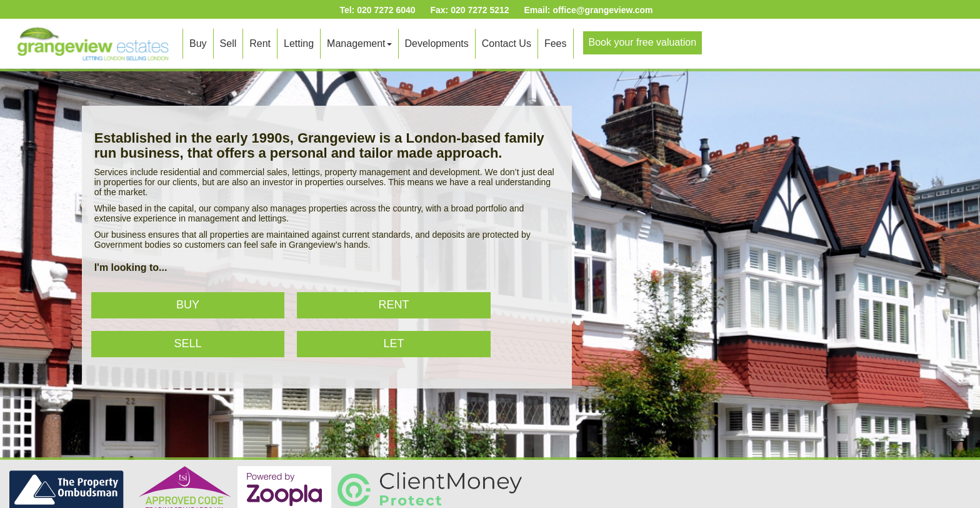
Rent (260, 43)
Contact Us (507, 43)
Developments (437, 43)
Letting (299, 43)
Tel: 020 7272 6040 (377, 10)
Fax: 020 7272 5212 (469, 10)
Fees (556, 43)
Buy (198, 43)
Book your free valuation (643, 42)
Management (359, 43)
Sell (228, 43)
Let (394, 343)
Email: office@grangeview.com (588, 10)
